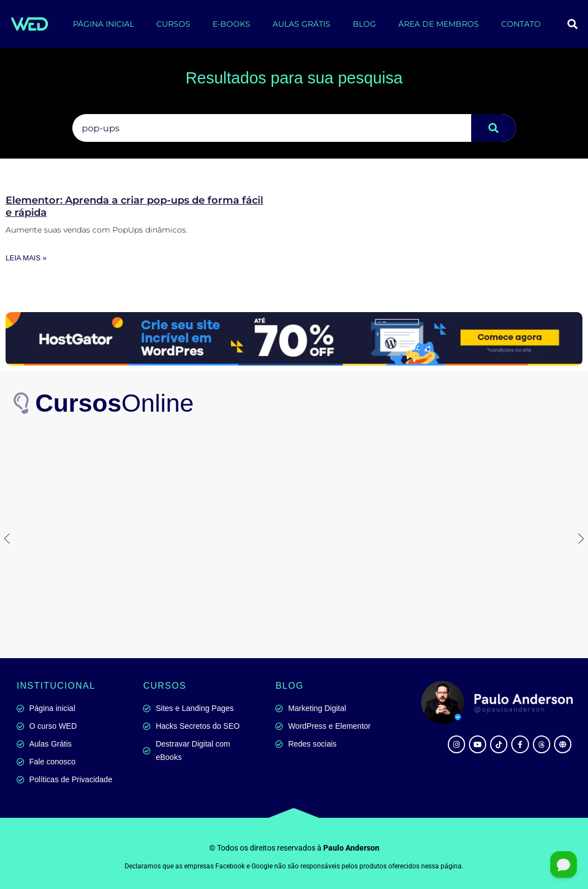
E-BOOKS (231, 24)
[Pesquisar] (493, 128)
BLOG (364, 24)
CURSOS (173, 24)
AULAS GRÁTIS (302, 24)
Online (115, 403)
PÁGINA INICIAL (103, 24)
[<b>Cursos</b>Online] (22, 403)
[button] (572, 24)
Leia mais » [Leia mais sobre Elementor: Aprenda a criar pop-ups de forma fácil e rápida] (26, 258)
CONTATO (521, 24)
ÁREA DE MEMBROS (439, 24)
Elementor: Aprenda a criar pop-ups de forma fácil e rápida (134, 206)
